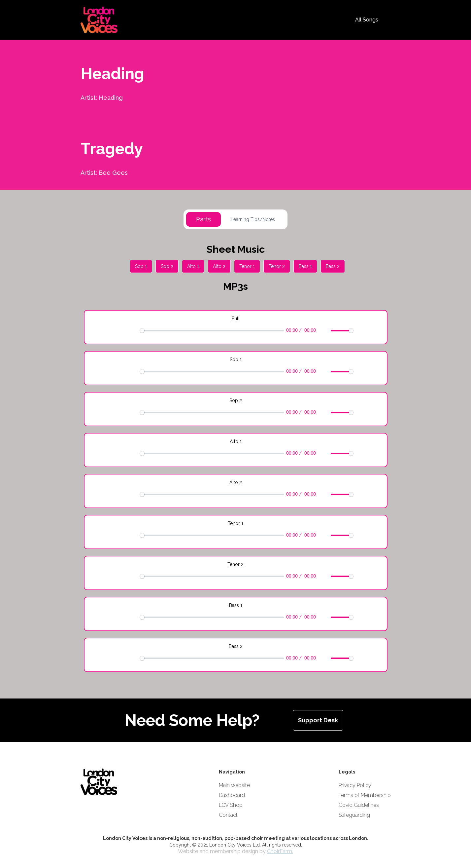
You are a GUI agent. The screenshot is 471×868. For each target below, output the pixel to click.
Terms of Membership (365, 795)
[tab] (203, 219)
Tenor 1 (247, 266)
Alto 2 (219, 266)
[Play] (122, 330)
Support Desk (318, 720)
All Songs (367, 20)
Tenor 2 (277, 266)
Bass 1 (305, 266)
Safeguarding (354, 815)
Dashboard (232, 795)
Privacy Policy (355, 785)
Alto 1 (193, 266)
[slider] (212, 331)
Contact (228, 815)
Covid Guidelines (359, 805)
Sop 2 (167, 266)
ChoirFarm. (280, 851)
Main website (234, 785)
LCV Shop (231, 805)
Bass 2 (333, 266)
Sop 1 (141, 266)
